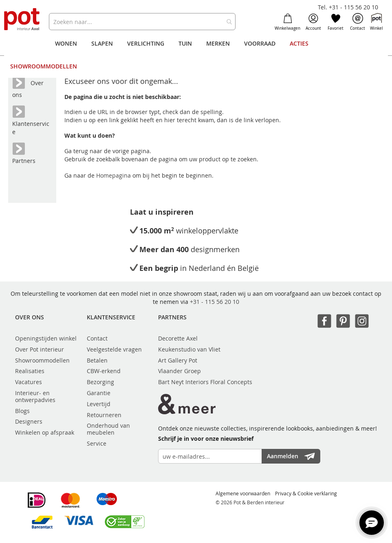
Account (313, 22)
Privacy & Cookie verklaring (306, 493)
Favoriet (336, 22)
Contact (358, 22)
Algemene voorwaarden (243, 493)
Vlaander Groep (179, 371)
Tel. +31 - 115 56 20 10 (348, 7)
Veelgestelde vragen (114, 349)
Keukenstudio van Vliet (189, 349)
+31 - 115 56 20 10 (215, 302)
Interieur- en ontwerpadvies (35, 396)
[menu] (196, 55)
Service (97, 443)
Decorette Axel (178, 338)
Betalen (97, 360)
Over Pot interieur (40, 349)
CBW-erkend (104, 371)
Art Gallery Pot (178, 360)
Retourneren (104, 415)
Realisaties (30, 371)
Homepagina (114, 175)
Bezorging (100, 382)
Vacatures (29, 382)
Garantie (99, 393)
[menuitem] (66, 44)
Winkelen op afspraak (45, 432)
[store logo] (22, 20)
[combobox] (142, 22)
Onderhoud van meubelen (108, 429)
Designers (29, 421)
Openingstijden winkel (46, 338)
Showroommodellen (42, 360)
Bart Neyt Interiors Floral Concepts (205, 382)
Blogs (22, 411)
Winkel (377, 22)
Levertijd (99, 404)
